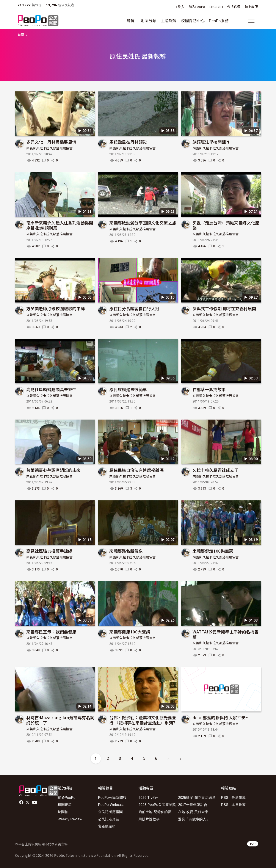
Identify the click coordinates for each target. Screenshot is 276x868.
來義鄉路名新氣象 (126, 551)
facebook (22, 802)
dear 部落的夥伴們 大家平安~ (220, 717)
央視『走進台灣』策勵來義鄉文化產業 (226, 225)
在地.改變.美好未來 (193, 812)
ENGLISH (216, 7)
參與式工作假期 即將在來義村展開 (224, 308)
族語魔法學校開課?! (211, 142)
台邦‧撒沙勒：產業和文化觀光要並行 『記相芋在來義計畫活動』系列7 (143, 720)
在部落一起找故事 (209, 389)
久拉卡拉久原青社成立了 (216, 470)
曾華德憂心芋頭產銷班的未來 (53, 470)
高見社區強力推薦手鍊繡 (49, 551)
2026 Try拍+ (148, 798)
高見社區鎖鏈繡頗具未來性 (51, 389)
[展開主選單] (251, 21)
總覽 (131, 21)
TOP (253, 844)
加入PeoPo (197, 7)
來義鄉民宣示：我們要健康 (51, 632)
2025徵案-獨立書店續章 (197, 798)
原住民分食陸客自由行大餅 (134, 308)
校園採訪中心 (193, 21)
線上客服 (251, 7)
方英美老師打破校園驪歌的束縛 (56, 308)
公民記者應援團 (111, 812)
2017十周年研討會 (193, 805)
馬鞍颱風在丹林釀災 (128, 142)
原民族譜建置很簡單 (128, 389)
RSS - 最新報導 (233, 798)
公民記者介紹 (109, 819)
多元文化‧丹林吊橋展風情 (51, 142)
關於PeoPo (67, 798)
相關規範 (65, 805)
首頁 (21, 35)
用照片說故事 (149, 819)
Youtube (35, 802)
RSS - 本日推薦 (233, 805)
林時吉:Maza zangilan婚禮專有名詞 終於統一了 (60, 720)
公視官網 (234, 7)
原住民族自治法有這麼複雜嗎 (136, 470)
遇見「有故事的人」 (194, 819)
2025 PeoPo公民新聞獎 (157, 805)
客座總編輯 (107, 826)
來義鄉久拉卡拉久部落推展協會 (49, 148)
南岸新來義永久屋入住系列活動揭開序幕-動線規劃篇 (60, 225)
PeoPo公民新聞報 (112, 798)
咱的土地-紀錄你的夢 (155, 812)
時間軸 (63, 812)
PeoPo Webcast (111, 805)
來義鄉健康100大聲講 (130, 632)
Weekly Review (70, 819)
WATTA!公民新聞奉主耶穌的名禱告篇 (226, 634)
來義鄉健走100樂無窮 (213, 551)
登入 (181, 7)
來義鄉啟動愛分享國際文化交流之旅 (143, 223)
